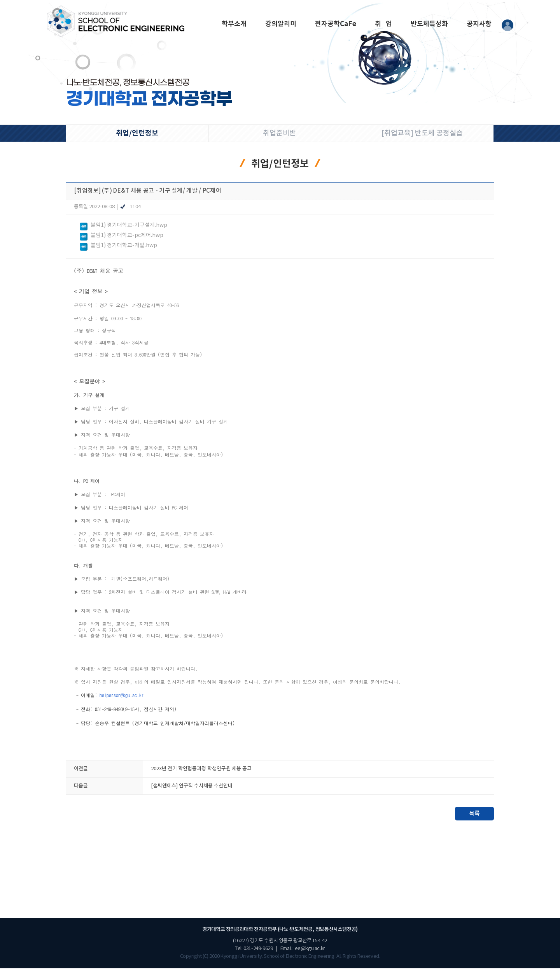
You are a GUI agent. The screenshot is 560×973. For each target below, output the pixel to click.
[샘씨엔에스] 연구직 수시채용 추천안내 (192, 791)
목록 (474, 818)
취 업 (383, 24)
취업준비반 (279, 133)
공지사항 (479, 24)
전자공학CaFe (336, 24)
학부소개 (234, 24)
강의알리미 (281, 24)
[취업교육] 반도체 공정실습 (422, 133)
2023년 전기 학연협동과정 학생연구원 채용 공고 (201, 774)
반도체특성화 (429, 24)
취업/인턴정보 (137, 133)
